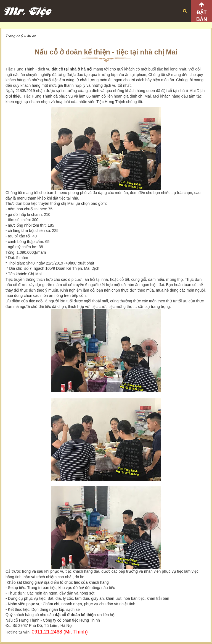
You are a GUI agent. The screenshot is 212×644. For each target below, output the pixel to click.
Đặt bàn (202, 16)
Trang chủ (14, 36)
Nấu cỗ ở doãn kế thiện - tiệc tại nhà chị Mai (106, 52)
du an (32, 36)
